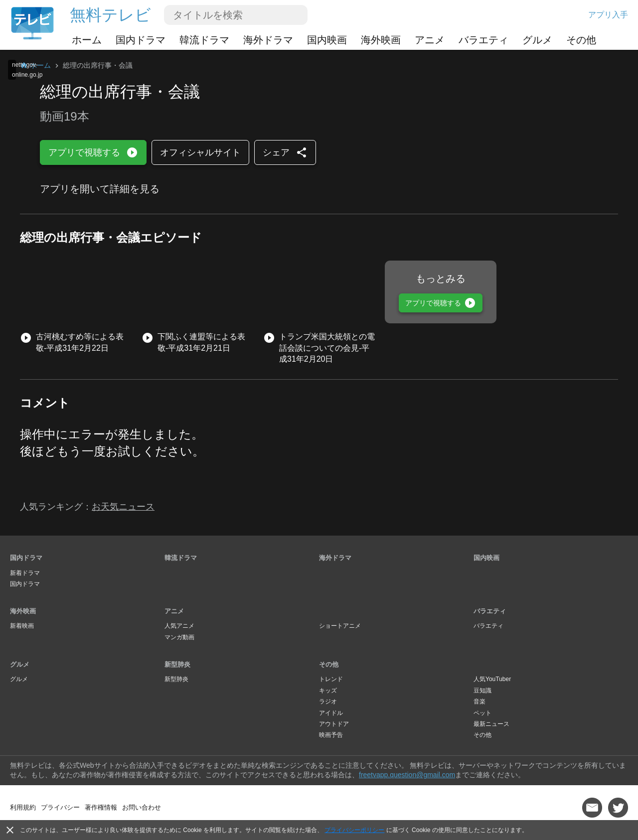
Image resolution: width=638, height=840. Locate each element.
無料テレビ (110, 15)
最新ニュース (491, 724)
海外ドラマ (268, 40)
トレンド (331, 679)
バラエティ (483, 40)
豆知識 (482, 691)
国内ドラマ (141, 40)
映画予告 (331, 735)
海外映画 (381, 40)
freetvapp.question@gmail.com (407, 775)
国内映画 (327, 40)
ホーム (87, 40)
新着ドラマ (25, 573)
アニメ (430, 40)
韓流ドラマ (204, 40)
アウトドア (334, 724)
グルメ (537, 40)
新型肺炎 (177, 664)
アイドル (331, 713)
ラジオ (328, 701)
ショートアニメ (340, 626)
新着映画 (22, 626)
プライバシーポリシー (354, 830)
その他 (581, 40)
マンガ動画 (179, 637)
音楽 (479, 701)
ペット (482, 713)
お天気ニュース (123, 507)
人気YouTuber (492, 679)
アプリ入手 (608, 15)
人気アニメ (179, 626)
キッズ (328, 691)
